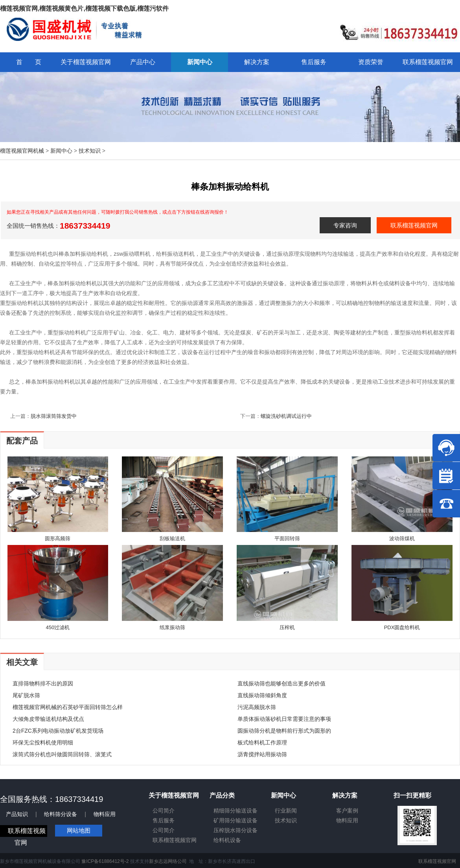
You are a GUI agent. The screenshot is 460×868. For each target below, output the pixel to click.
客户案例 (347, 811)
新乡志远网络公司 (168, 861)
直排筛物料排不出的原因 (43, 683)
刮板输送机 (172, 538)
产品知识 (17, 814)
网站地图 (79, 830)
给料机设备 (227, 840)
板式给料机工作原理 (262, 742)
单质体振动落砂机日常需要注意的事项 (284, 719)
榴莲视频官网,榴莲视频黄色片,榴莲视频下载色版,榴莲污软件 (84, 8)
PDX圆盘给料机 (402, 627)
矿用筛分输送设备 (236, 820)
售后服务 (164, 820)
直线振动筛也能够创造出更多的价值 (282, 683)
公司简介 (164, 811)
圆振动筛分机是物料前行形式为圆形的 (284, 731)
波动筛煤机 (402, 538)
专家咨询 (345, 225)
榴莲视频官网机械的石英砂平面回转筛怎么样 (68, 707)
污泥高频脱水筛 (257, 707)
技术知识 (90, 151)
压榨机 (287, 627)
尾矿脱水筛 (26, 695)
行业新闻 (286, 811)
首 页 (29, 62)
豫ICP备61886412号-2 (105, 861)
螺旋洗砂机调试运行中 (286, 416)
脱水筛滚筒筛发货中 (54, 416)
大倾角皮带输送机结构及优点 (48, 719)
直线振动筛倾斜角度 (262, 695)
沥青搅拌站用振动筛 (262, 754)
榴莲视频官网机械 (22, 151)
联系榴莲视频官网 (414, 225)
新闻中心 (61, 151)
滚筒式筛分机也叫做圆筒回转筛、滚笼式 (62, 754)
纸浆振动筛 (172, 627)
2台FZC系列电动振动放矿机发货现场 (58, 731)
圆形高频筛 (58, 538)
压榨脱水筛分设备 (236, 830)
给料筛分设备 (61, 814)
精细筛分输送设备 (236, 811)
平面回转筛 (287, 538)
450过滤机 (58, 627)
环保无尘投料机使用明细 (43, 742)
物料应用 (105, 814)
